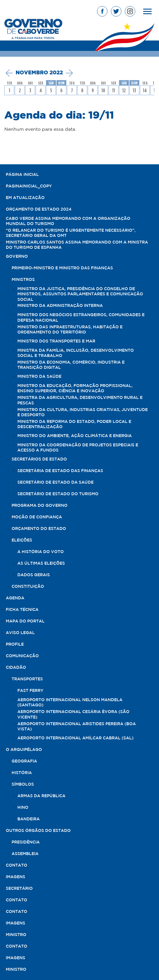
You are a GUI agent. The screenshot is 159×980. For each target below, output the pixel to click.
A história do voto (41, 552)
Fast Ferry (30, 691)
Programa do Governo (40, 506)
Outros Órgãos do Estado (38, 831)
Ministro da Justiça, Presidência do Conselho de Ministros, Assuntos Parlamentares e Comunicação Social (80, 294)
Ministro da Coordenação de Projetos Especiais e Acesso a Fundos (78, 448)
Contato (17, 865)
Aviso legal (20, 633)
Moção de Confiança (37, 517)
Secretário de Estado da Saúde (55, 482)
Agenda (15, 598)
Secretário (19, 889)
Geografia (24, 761)
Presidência (26, 842)
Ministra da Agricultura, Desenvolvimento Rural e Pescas (80, 400)
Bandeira (29, 819)
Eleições (22, 540)
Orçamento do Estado (39, 529)
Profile (15, 644)
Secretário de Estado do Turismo (58, 494)
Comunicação (22, 656)
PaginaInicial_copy (29, 186)
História (22, 773)
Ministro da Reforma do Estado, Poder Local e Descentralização (74, 424)
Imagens (15, 877)
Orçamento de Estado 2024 (39, 209)
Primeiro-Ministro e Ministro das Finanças (62, 268)
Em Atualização (25, 198)
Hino (23, 808)
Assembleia (25, 854)
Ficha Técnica (22, 610)
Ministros (23, 280)
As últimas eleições (41, 563)
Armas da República (41, 796)
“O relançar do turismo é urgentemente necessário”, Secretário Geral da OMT (71, 233)
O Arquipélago (24, 750)
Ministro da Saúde (39, 377)
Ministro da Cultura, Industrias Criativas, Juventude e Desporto (83, 412)
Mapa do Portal (25, 621)
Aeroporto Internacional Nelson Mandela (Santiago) (70, 703)
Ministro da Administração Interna (60, 306)
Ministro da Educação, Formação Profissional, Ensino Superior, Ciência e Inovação (75, 388)
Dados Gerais (34, 575)
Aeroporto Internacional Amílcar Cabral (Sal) (75, 738)
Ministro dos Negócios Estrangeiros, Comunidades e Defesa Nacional (81, 318)
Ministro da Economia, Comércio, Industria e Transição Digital (71, 365)
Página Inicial (22, 175)
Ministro (16, 935)
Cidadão (16, 668)
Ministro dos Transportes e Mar (56, 341)
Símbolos (23, 784)
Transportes (27, 679)
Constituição (28, 587)
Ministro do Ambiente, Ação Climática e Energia (75, 436)
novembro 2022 (39, 73)
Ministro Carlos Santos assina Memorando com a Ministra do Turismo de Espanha (77, 245)
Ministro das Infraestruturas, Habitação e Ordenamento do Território (70, 330)
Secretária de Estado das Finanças (60, 471)
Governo (17, 257)
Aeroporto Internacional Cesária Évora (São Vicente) (73, 714)
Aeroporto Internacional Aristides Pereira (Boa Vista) (77, 727)
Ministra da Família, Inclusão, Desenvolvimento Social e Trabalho (76, 353)
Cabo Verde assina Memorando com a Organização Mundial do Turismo (68, 221)
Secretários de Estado (39, 459)
